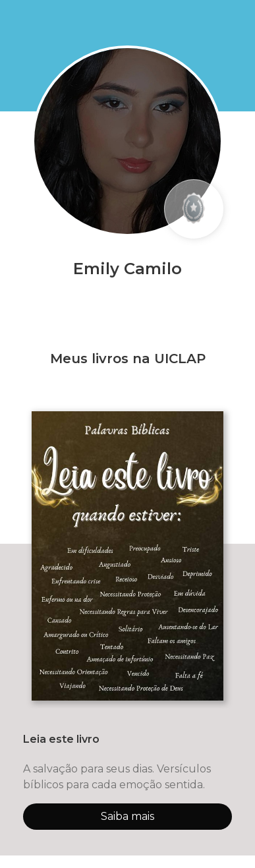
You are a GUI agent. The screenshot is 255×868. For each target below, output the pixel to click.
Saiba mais (127, 816)
